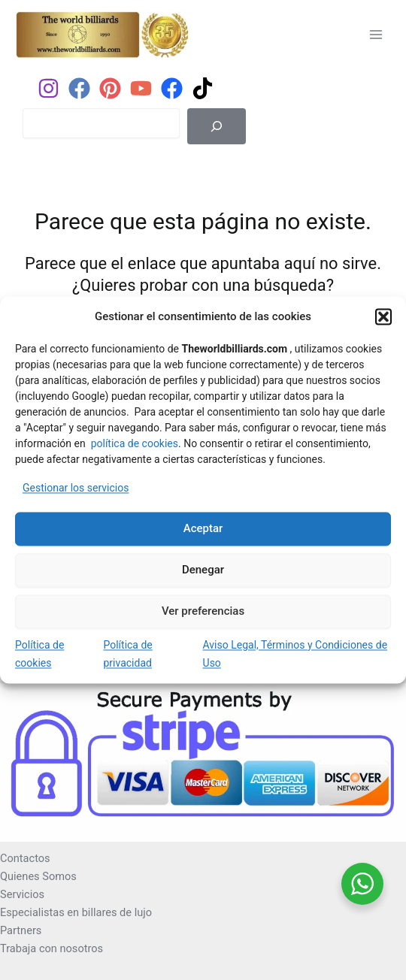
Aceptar (203, 529)
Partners (21, 930)
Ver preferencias (203, 612)
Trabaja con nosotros (52, 948)
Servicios (22, 894)
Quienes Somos (38, 876)
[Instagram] (48, 88)
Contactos (25, 858)
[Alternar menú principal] (376, 34)
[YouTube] (141, 88)
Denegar (203, 570)
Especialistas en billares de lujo (76, 912)
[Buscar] (217, 126)
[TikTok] (203, 88)
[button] (383, 317)
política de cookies (135, 443)
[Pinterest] (110, 88)
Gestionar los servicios (76, 488)
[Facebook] (79, 88)
